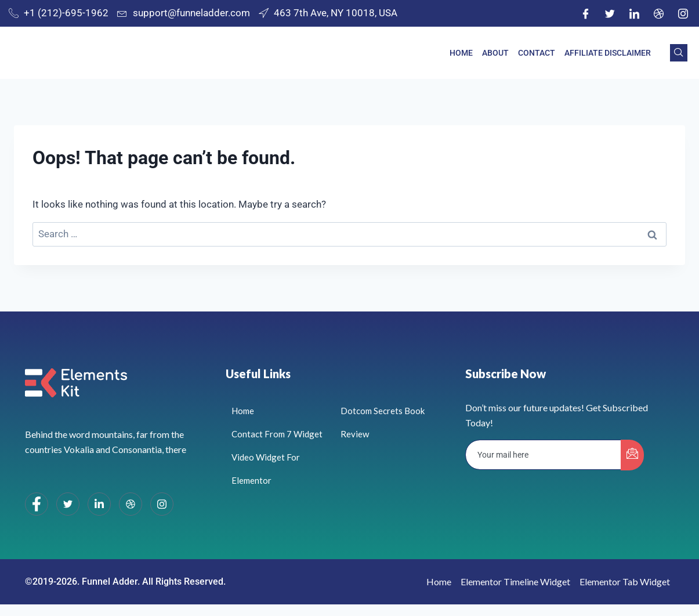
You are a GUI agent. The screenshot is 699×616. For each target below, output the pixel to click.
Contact (537, 53)
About (495, 53)
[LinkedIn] (634, 13)
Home (461, 53)
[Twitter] (610, 13)
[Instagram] (683, 13)
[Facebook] (585, 13)
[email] (544, 455)
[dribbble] (131, 504)
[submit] (632, 455)
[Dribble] (658, 13)
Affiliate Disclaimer (608, 53)
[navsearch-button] (679, 53)
